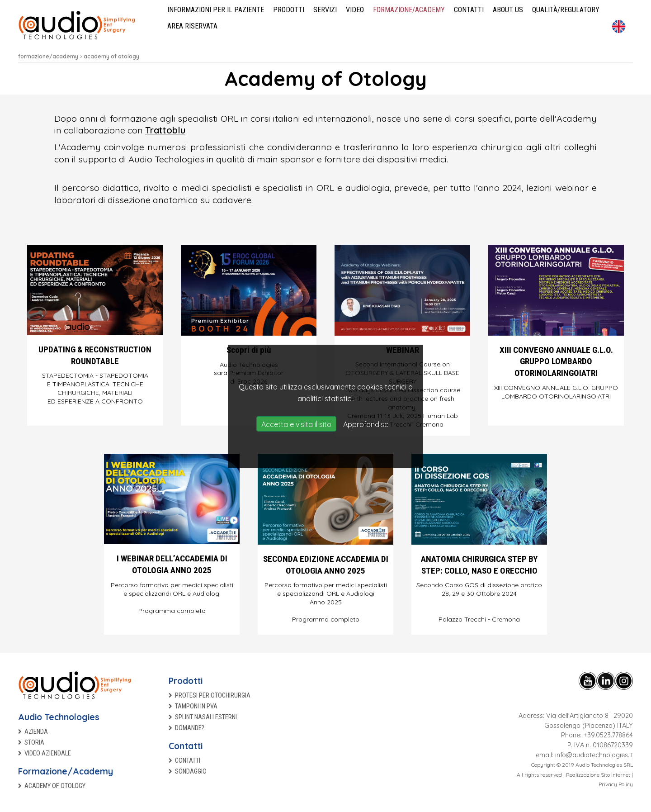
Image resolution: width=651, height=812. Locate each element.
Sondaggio (191, 772)
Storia (34, 743)
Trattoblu (165, 130)
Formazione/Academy (66, 771)
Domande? (190, 728)
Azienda (36, 732)
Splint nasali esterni (206, 717)
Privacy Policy (616, 784)
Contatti (186, 746)
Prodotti (186, 681)
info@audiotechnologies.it (594, 755)
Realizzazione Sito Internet (598, 775)
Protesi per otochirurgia (213, 696)
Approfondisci (366, 424)
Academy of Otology (55, 786)
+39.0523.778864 (608, 735)
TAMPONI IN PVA (196, 706)
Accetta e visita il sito (296, 424)
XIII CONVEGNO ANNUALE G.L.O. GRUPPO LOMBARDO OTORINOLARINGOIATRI (556, 362)
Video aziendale (48, 753)
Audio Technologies (59, 717)
